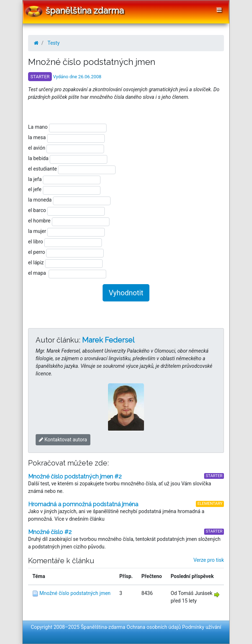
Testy (54, 43)
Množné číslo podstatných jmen (75, 593)
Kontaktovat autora (63, 440)
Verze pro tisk (209, 560)
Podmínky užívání (202, 627)
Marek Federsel (108, 340)
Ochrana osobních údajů (154, 627)
